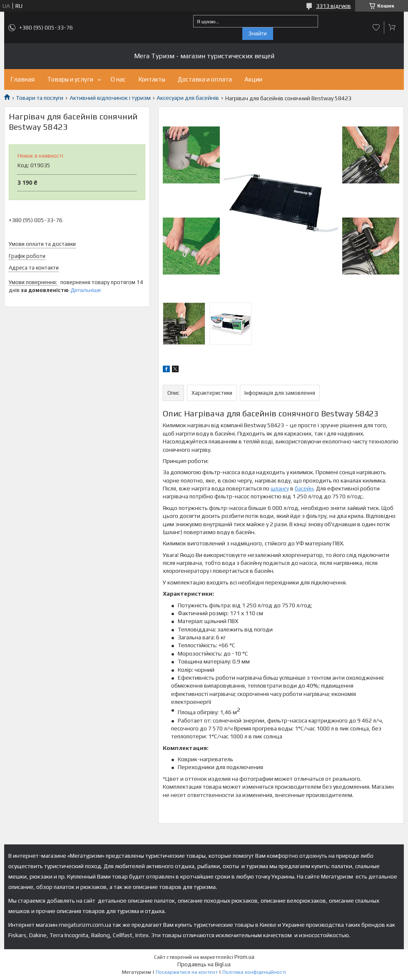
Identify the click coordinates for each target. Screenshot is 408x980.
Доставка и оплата (205, 79)
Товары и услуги (70, 79)
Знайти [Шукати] (258, 33)
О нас (118, 79)
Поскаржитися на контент (187, 972)
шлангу (280, 488)
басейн (304, 488)
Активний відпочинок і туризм (110, 98)
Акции (253, 79)
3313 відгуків (333, 6)
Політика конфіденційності (254, 972)
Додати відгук (376, 27)
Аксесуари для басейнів (188, 98)
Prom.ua (244, 957)
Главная (22, 79)
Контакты (152, 79)
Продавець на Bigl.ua (204, 964)
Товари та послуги (40, 98)
